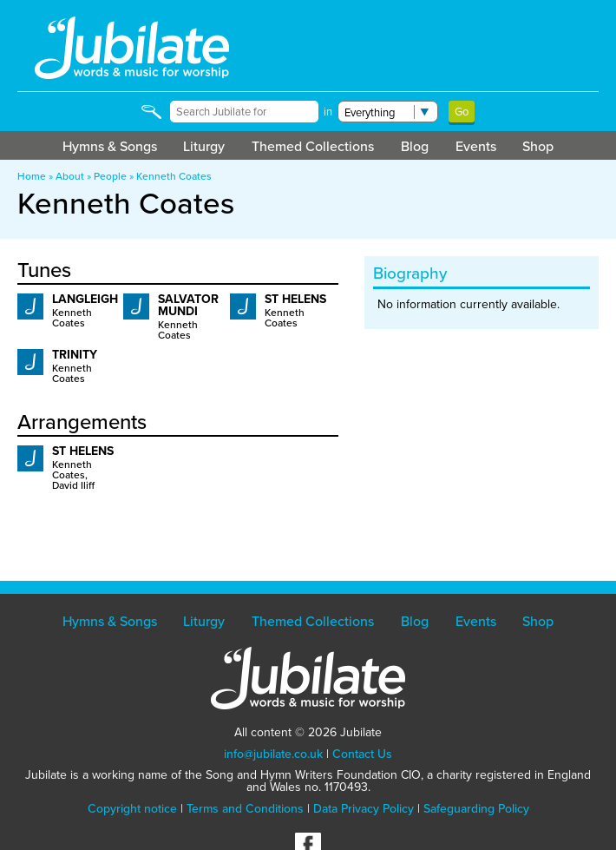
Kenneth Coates (174, 176)
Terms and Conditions (245, 809)
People (110, 176)
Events (476, 146)
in (328, 112)
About (70, 176)
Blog (415, 146)
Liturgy (204, 146)
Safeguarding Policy (476, 809)
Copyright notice (132, 809)
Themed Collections (313, 146)
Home (32, 176)
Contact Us (362, 754)
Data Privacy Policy (364, 809)
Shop (538, 146)
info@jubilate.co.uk (273, 754)
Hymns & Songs (110, 146)
